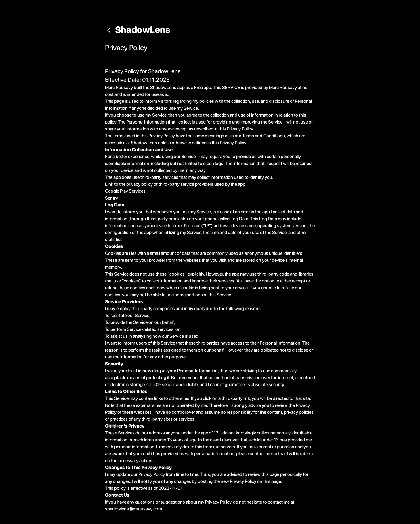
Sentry (111, 198)
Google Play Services (125, 191)
